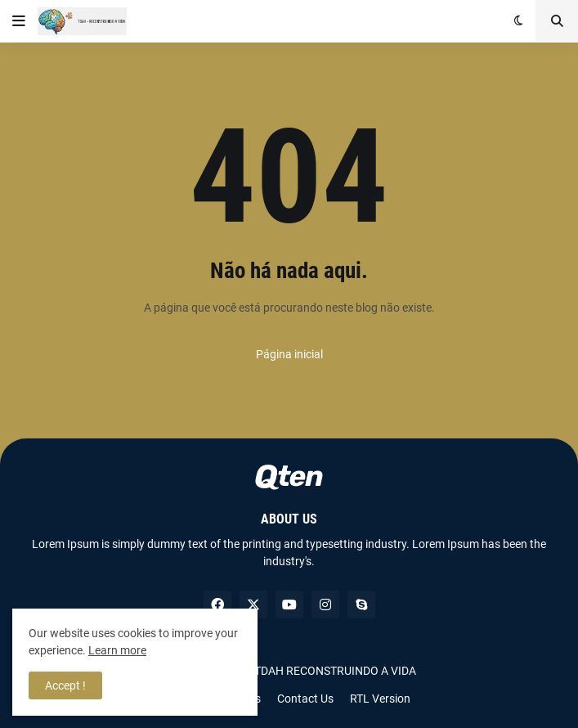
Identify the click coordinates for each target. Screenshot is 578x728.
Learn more (117, 650)
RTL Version (380, 699)
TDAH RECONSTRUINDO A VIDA (335, 671)
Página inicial (289, 354)
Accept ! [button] (65, 685)
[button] (19, 21)
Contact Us (305, 699)
